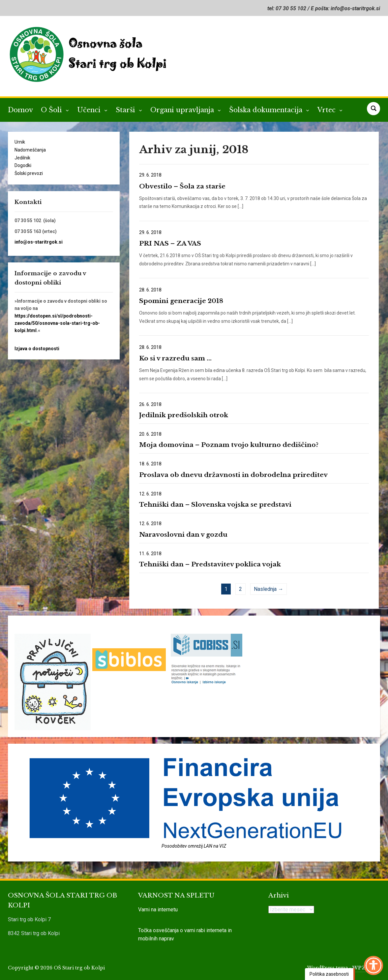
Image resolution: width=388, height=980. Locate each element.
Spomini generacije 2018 (181, 301)
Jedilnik (22, 158)
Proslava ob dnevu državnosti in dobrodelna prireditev (233, 475)
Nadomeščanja (30, 150)
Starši (126, 110)
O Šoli (52, 110)
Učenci (90, 110)
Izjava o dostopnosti (37, 349)
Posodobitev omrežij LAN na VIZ (194, 846)
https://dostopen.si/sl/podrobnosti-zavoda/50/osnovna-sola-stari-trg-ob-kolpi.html (57, 323)
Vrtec (328, 110)
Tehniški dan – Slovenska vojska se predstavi (215, 505)
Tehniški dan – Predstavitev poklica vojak (210, 564)
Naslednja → (269, 589)
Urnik (20, 142)
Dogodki (23, 165)
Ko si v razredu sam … (175, 358)
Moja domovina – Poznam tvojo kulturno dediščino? (229, 445)
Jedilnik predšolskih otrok (184, 415)
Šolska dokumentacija (267, 110)
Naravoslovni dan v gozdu (183, 535)
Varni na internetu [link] (158, 910)
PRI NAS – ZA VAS (170, 243)
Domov (20, 110)
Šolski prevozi (29, 173)
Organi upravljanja (183, 110)
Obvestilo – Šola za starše (182, 186)
